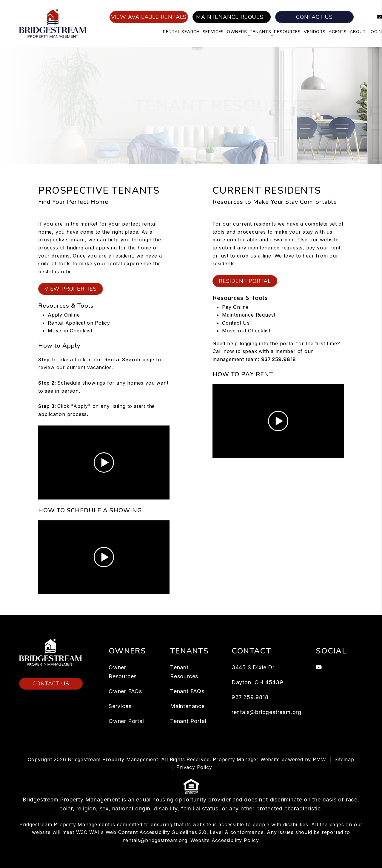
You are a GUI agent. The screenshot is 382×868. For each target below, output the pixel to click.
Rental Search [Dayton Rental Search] (181, 32)
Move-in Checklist (70, 331)
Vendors (315, 32)
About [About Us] (358, 32)
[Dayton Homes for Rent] (123, 360)
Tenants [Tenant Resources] (260, 32)
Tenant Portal (188, 721)
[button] (375, 17)
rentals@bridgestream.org (267, 712)
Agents (338, 32)
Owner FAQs (125, 691)
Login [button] (375, 32)
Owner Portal (126, 721)
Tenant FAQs (187, 691)
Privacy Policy (194, 767)
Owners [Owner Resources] (237, 32)
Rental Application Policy (79, 323)
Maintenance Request (231, 17)
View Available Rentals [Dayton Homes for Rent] (149, 17)
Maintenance (187, 706)
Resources (287, 32)
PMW (319, 759)
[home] (53, 23)
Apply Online (64, 315)
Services (120, 706)
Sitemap (344, 759)
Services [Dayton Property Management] (213, 32)
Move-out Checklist (246, 331)
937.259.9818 (279, 359)
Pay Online (235, 307)
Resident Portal (245, 281)
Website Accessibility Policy (225, 840)
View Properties (71, 289)
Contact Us (314, 17)
